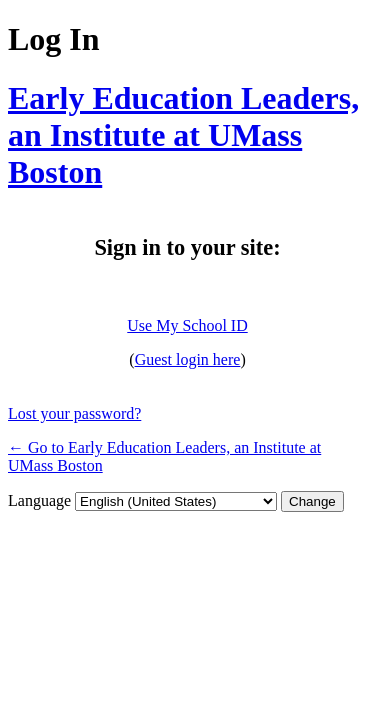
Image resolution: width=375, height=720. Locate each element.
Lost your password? (74, 413)
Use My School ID (187, 325)
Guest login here (188, 359)
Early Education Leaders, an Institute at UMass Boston (183, 135)
